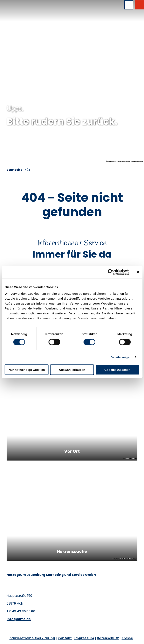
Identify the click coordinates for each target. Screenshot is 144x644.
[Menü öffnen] (129, 5)
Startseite (14, 170)
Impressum (84, 638)
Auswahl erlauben (72, 370)
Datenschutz (108, 638)
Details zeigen (121, 357)
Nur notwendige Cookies (27, 370)
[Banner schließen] (138, 272)
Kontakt (65, 638)
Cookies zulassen (117, 370)
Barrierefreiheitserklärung (32, 638)
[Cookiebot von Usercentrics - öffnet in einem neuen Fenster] (111, 272)
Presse (127, 638)
